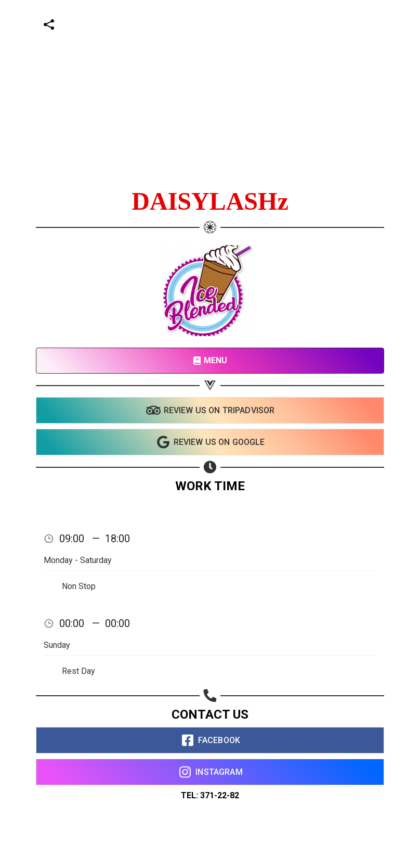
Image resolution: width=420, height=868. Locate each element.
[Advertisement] (206, 73)
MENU (210, 360)
